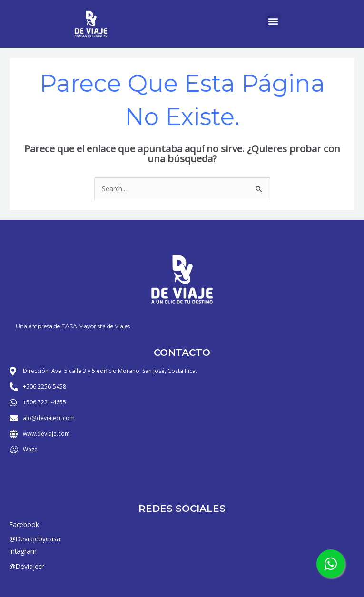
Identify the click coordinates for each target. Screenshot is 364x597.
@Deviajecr (27, 566)
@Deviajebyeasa (35, 539)
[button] (273, 21)
